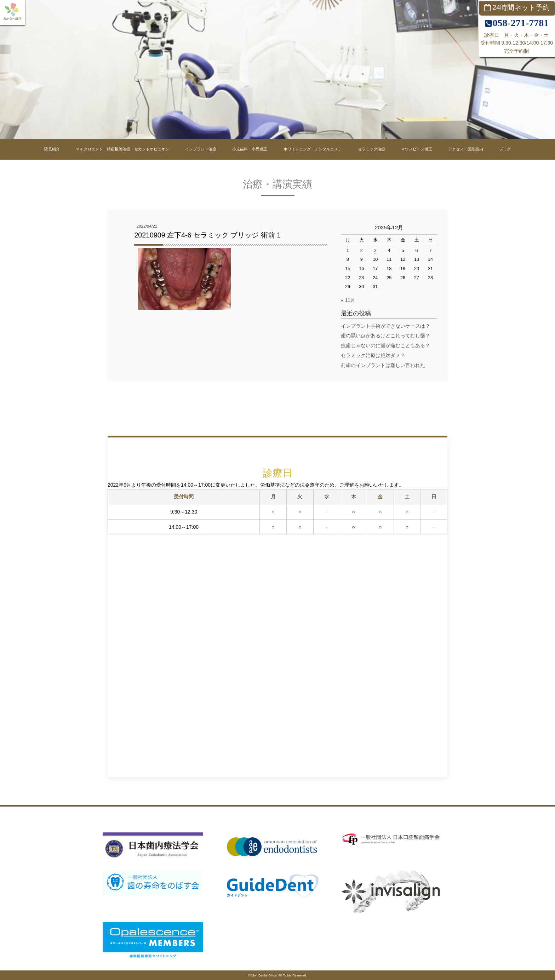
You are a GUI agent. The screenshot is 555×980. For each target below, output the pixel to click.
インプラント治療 (201, 149)
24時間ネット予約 (521, 7)
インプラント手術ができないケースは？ (385, 326)
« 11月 (348, 300)
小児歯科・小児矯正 (250, 149)
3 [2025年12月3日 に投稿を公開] (375, 251)
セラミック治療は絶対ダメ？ (373, 355)
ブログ (505, 149)
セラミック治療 (371, 149)
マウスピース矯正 (417, 149)
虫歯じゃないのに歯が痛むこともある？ (385, 345)
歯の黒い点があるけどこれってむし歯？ (385, 336)
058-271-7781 (520, 23)
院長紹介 (52, 149)
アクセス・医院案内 (466, 149)
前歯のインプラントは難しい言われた (385, 365)
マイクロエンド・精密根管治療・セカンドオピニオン (122, 149)
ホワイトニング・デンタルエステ (313, 149)
